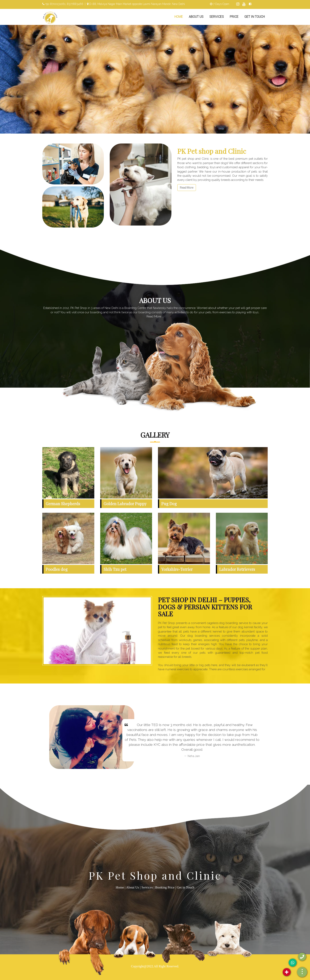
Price (234, 17)
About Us (196, 17)
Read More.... (155, 316)
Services (217, 17)
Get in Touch (255, 17)
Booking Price (165, 887)
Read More (187, 188)
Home (179, 17)
